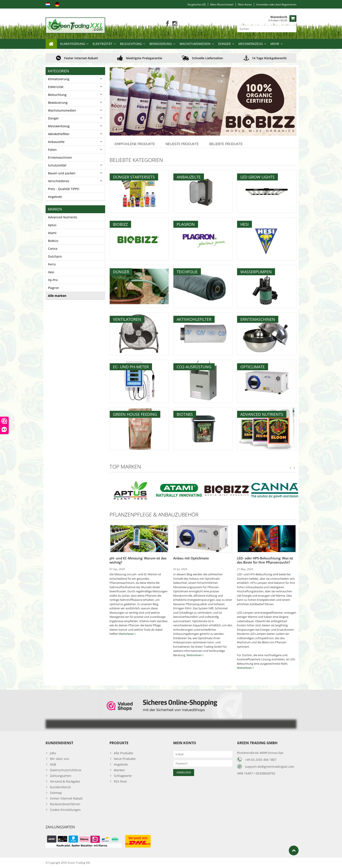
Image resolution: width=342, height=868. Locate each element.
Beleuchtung (131, 44)
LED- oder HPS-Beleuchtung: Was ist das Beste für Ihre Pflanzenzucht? (265, 560)
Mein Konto (245, 4)
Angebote (55, 197)
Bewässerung (161, 44)
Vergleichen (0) (197, 4)
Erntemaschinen (60, 157)
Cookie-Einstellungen (65, 810)
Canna (53, 249)
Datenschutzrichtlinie (66, 770)
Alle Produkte (124, 753)
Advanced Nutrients (63, 217)
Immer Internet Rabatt (66, 798)
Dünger (224, 44)
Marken (119, 770)
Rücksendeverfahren (65, 804)
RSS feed (120, 781)
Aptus (52, 225)
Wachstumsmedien (195, 44)
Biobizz (53, 241)
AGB (53, 764)
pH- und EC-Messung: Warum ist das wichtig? (138, 560)
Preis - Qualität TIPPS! (64, 189)
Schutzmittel (57, 165)
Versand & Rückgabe (65, 781)
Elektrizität (103, 44)
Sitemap (56, 793)
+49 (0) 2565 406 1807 (261, 760)
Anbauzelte (56, 142)
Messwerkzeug (251, 44)
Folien (52, 150)
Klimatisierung (73, 44)
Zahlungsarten (61, 776)
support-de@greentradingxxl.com (270, 767)
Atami (52, 233)
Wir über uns (60, 759)
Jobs (53, 753)
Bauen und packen (62, 173)
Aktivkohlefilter (59, 134)
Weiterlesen (127, 634)
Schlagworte (123, 776)
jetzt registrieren (286, 4)
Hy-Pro (53, 280)
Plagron (54, 288)
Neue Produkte (125, 759)
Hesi (51, 272)
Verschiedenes (59, 181)
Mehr (275, 44)
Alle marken (57, 296)
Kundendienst (60, 787)
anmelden (263, 4)
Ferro (52, 264)
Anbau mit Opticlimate (191, 558)
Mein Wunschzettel (222, 4)
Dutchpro (55, 256)
